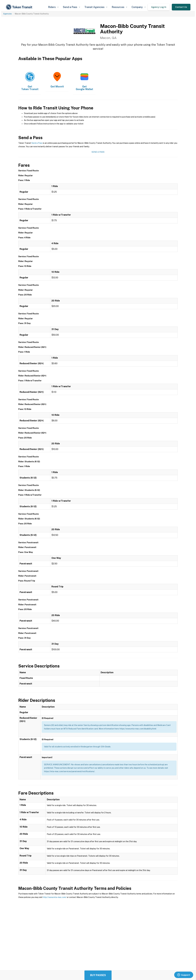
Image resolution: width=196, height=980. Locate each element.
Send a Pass (37, 143)
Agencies (7, 14)
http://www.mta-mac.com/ (55, 897)
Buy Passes (98, 975)
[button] (53, 7)
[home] (20, 7)
